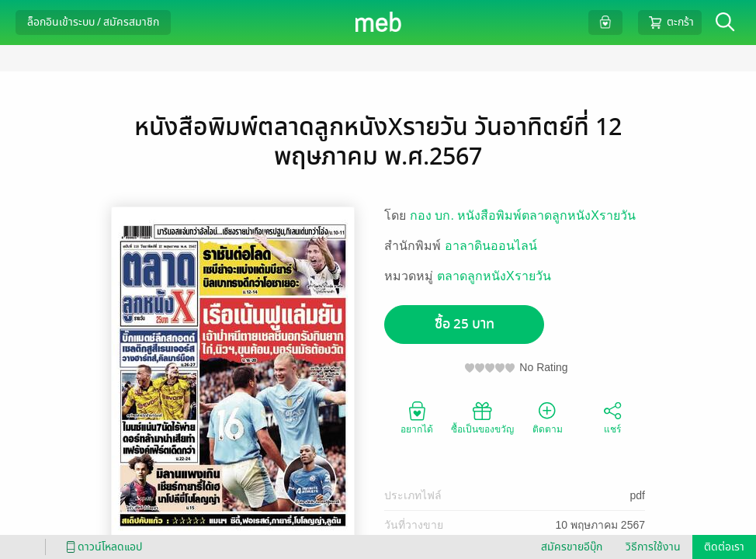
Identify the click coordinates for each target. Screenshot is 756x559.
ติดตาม (548, 417)
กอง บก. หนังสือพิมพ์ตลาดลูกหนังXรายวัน (523, 215)
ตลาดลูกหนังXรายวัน (494, 276)
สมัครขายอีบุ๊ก (572, 547)
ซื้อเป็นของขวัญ (482, 417)
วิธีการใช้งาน (653, 547)
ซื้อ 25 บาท (465, 324)
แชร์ (612, 417)
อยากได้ (417, 417)
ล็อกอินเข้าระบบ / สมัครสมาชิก (93, 22)
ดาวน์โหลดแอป (102, 547)
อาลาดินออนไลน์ (491, 246)
